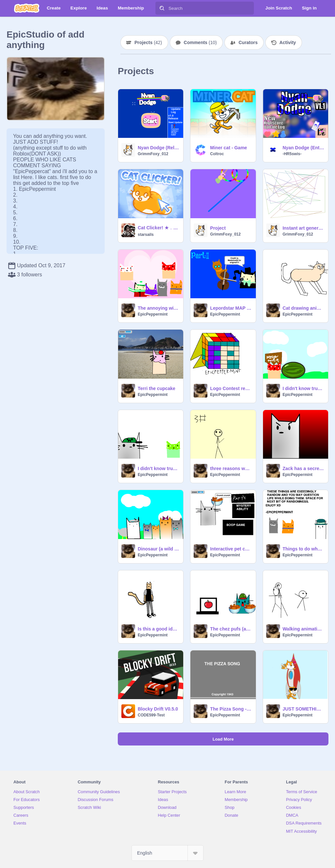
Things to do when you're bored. (303, 549)
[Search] (162, 8)
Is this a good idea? (159, 629)
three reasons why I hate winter (231, 468)
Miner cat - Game (229, 148)
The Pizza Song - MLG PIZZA (231, 709)
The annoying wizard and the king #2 (159, 308)
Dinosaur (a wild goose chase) (159, 549)
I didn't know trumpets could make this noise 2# (159, 468)
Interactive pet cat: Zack (231, 549)
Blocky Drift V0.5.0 (158, 709)
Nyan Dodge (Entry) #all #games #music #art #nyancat (303, 148)
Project (218, 228)
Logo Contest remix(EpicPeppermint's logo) (231, 388)
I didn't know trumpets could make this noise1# (303, 388)
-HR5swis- (292, 154)
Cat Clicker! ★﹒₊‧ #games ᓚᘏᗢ (159, 228)
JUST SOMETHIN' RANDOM (303, 709)
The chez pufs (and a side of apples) (231, 629)
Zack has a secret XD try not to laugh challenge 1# (303, 468)
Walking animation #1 (303, 629)
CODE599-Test (151, 715)
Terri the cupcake (157, 388)
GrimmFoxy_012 (153, 154)
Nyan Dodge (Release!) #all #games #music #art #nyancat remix (159, 148)
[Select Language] (167, 853)
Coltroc (217, 154)
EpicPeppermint (153, 314)
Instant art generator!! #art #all (303, 228)
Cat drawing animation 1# (303, 308)
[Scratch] (27, 8)
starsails (146, 235)
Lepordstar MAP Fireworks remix (231, 308)
